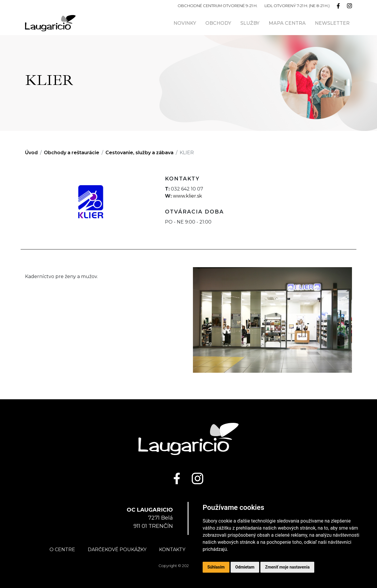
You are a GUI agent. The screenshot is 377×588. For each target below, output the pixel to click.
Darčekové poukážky (117, 550)
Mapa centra (287, 23)
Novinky (185, 23)
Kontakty (172, 550)
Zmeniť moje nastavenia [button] (287, 567)
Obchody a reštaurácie (72, 153)
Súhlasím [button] (216, 567)
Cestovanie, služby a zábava (139, 153)
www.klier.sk (187, 196)
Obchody (218, 23)
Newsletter (332, 23)
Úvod (31, 153)
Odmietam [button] (245, 567)
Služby (250, 23)
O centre (62, 550)
